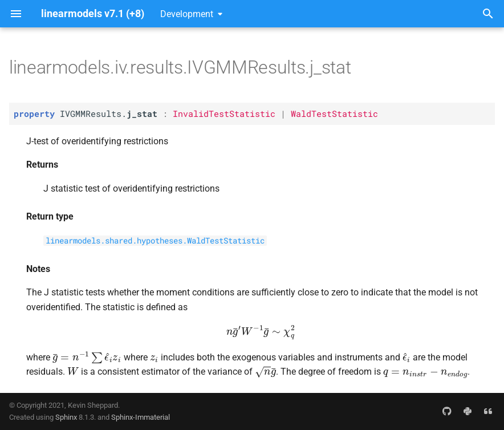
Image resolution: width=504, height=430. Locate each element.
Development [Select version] (187, 14)
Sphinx (66, 417)
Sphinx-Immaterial (141, 417)
